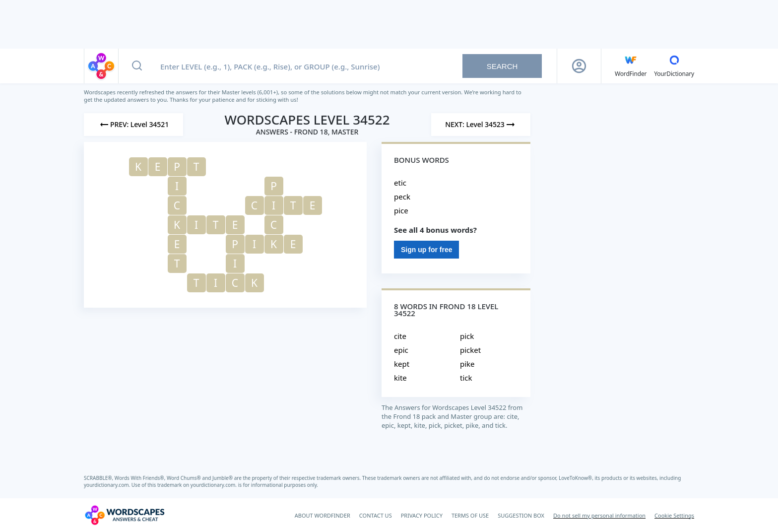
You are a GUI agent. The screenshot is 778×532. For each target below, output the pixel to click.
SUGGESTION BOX (521, 515)
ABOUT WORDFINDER (323, 515)
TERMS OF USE (470, 515)
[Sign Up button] (579, 66)
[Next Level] (481, 125)
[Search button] (137, 66)
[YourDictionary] (674, 66)
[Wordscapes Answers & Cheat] (125, 515)
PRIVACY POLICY (422, 515)
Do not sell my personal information (599, 515)
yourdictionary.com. (108, 485)
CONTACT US (376, 515)
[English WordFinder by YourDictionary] (631, 66)
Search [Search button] (502, 66)
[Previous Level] (133, 125)
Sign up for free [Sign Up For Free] (426, 250)
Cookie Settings (674, 515)
